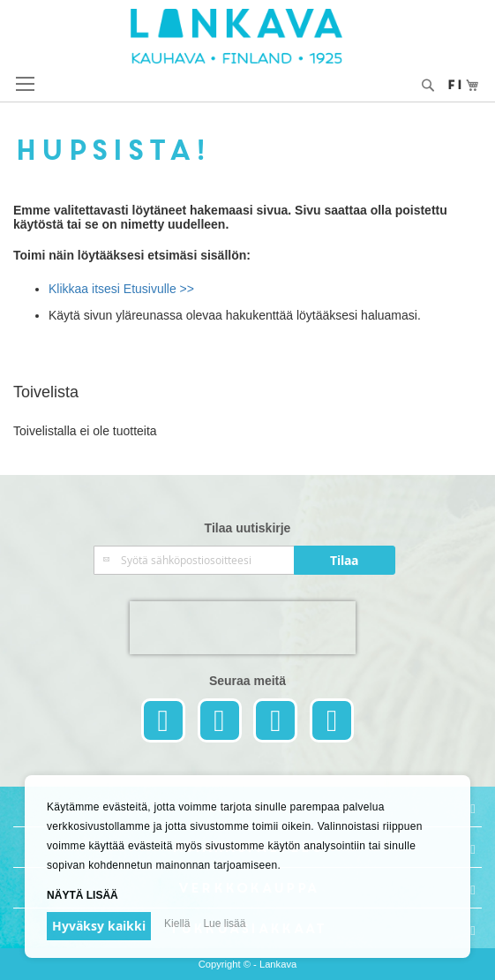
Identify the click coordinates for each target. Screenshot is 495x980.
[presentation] (243, 628)
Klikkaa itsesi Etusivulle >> (121, 289)
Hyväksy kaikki (99, 926)
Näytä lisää (82, 895)
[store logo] (248, 36)
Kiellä (177, 923)
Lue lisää (224, 923)
